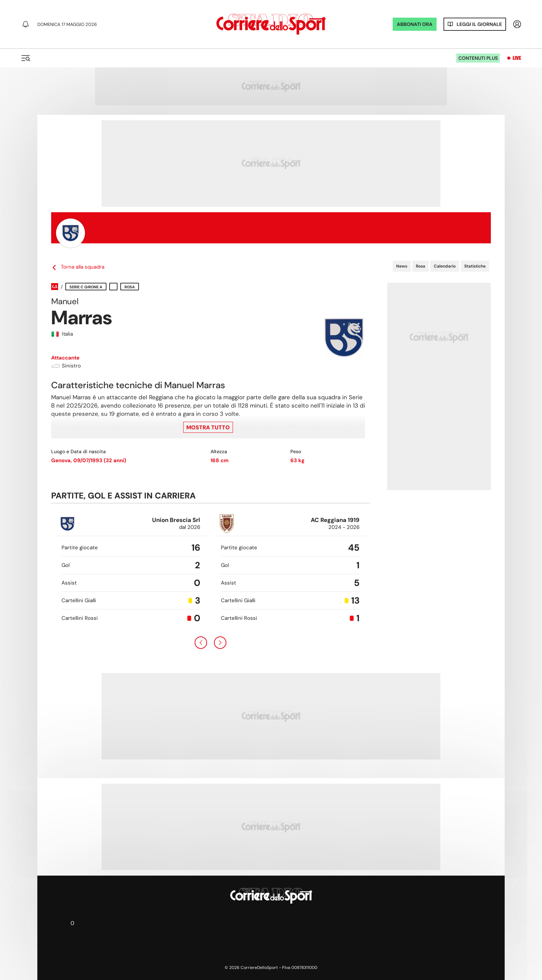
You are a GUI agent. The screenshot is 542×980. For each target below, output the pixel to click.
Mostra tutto (208, 427)
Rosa (420, 266)
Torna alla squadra (78, 267)
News (402, 266)
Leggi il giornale (479, 24)
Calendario (445, 266)
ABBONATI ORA (415, 24)
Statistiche (475, 266)
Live (517, 58)
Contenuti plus (478, 58)
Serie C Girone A (86, 287)
